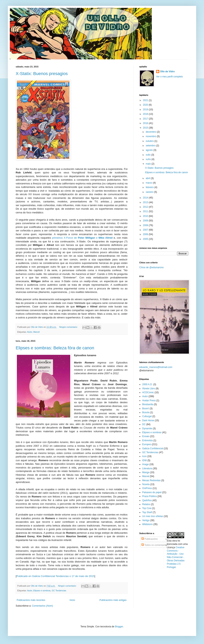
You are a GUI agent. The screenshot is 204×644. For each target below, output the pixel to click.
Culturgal (147, 416)
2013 (146, 202)
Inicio (72, 600)
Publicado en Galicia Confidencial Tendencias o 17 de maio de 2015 (56, 576)
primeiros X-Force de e (82, 238)
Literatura (147, 468)
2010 (146, 216)
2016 (146, 123)
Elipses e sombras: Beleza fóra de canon (55, 348)
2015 (146, 128)
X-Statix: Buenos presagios (42, 74)
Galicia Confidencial (153, 448)
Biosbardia (148, 404)
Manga (146, 472)
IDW (144, 460)
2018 (146, 114)
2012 (146, 207)
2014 (146, 198)
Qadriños (147, 500)
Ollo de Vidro (167, 72)
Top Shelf (147, 512)
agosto (150, 150)
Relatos (146, 504)
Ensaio (146, 436)
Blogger (119, 627)
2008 (146, 225)
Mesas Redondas (151, 480)
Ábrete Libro (149, 389)
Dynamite (147, 428)
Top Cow (147, 508)
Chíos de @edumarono (151, 267)
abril (148, 178)
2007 (146, 230)
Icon (144, 456)
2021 (146, 100)
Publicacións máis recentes (31, 600)
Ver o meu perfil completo (169, 77)
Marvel (36, 332)
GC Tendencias (59, 591)
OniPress (147, 488)
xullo (148, 155)
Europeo (147, 444)
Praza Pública (149, 496)
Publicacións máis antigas (113, 600)
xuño (149, 159)
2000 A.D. (147, 384)
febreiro (150, 187)
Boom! (146, 409)
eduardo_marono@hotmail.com (156, 367)
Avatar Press (149, 400)
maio (149, 164)
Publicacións (150, 539)
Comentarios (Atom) (42, 606)
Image (145, 464)
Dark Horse (148, 420)
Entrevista (147, 440)
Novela (146, 484)
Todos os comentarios (154, 545)
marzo (149, 183)
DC (144, 424)
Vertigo (146, 520)
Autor (30, 332)
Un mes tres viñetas (153, 516)
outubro (150, 141)
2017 (146, 119)
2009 (146, 221)
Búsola (146, 412)
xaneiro (150, 192)
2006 (146, 234)
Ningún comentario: (69, 327)
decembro (151, 132)
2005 (146, 239)
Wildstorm (147, 524)
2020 (146, 105)
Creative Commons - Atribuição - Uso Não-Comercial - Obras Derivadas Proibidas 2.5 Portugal (176, 557)
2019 (146, 110)
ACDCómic (148, 392)
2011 (146, 211)
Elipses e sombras (42, 591)
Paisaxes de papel (152, 492)
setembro (151, 146)
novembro (151, 136)
